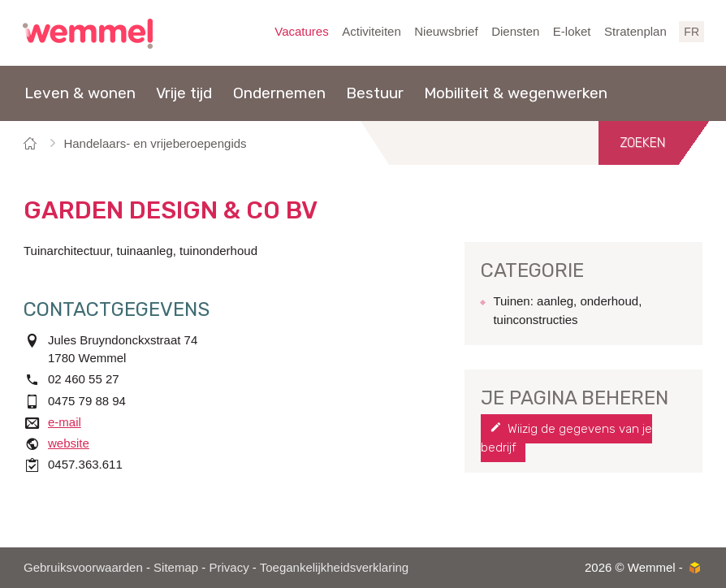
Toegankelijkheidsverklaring (334, 567)
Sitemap (176, 567)
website (69, 443)
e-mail (65, 422)
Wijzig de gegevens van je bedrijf (566, 438)
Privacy (229, 567)
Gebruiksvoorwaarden (83, 567)
